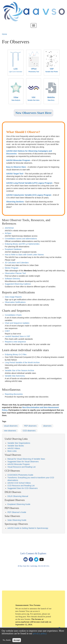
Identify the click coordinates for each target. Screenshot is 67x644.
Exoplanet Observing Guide (19, 504)
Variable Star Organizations (19, 443)
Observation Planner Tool (15, 273)
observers (47, 426)
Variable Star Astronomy (15, 376)
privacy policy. (40, 633)
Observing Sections (15, 202)
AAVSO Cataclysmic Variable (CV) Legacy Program (29, 195)
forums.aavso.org (22, 614)
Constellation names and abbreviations (21, 239)
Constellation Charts (13, 315)
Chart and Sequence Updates (17, 323)
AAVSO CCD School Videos (19, 483)
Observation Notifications (15, 302)
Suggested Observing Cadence (18, 284)
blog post (22, 617)
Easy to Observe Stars (16, 167)
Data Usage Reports (13, 297)
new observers (10, 431)
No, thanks (7, 640)
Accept (17, 640)
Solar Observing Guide (17, 520)
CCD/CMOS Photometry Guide (20, 475)
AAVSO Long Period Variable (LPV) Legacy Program (29, 183)
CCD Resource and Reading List (21, 486)
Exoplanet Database (13, 249)
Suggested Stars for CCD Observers (23, 488)
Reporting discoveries (14, 394)
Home (4, 34)
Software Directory (12, 279)
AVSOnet (10, 228)
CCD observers (29, 431)
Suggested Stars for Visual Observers (23, 462)
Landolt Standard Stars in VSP (17, 336)
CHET (7, 331)
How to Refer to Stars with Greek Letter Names (24, 255)
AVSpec (8, 233)
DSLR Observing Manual (18, 496)
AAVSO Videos (14, 448)
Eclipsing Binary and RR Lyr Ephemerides (22, 244)
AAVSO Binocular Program (18, 160)
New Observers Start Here (33, 113)
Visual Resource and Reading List (22, 467)
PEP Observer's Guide (17, 512)
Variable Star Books (16, 446)
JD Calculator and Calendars (17, 263)
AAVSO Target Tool (15, 174)
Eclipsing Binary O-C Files (16, 354)
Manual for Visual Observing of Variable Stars (26, 459)
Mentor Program (12, 268)
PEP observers (30, 426)
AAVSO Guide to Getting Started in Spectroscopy (28, 528)
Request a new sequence (15, 342)
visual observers (11, 426)
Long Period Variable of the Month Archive (22, 362)
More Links (12, 451)
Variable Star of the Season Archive (19, 370)
